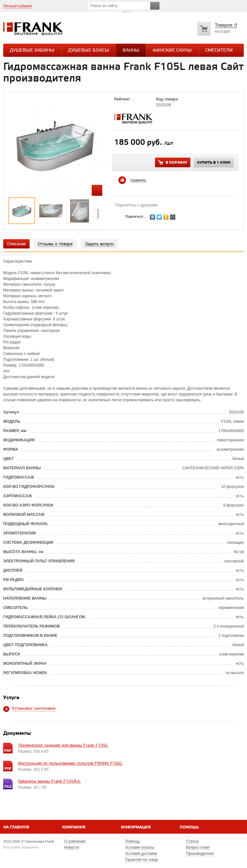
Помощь (189, 827)
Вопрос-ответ (198, 847)
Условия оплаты (140, 847)
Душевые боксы (88, 51)
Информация (136, 827)
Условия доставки (141, 854)
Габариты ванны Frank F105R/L (49, 781)
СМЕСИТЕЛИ (219, 51)
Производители (200, 854)
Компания (74, 827)
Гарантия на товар (142, 860)
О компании (75, 841)
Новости (72, 847)
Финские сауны (172, 51)
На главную (16, 827)
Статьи (192, 841)
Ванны (131, 51)
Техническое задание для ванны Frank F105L (63, 746)
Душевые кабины (32, 51)
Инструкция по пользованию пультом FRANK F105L (70, 764)
